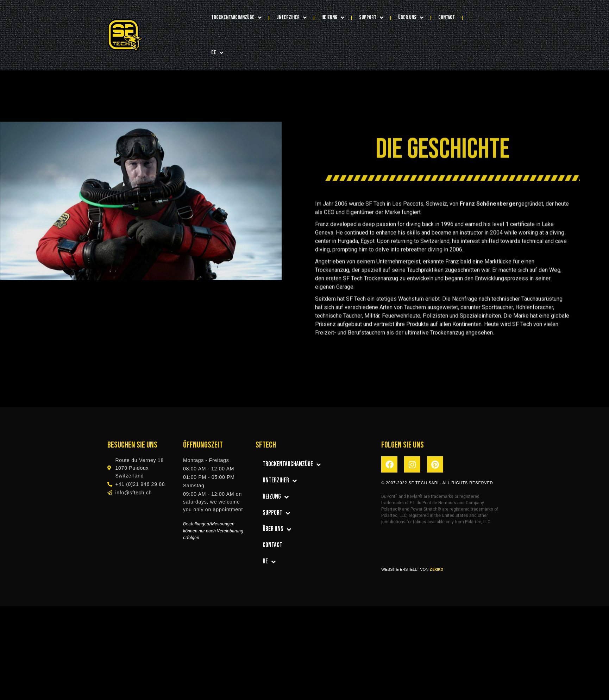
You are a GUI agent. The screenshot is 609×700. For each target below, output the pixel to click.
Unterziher (291, 18)
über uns (411, 18)
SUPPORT (371, 18)
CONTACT (447, 17)
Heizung (333, 18)
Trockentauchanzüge (236, 18)
